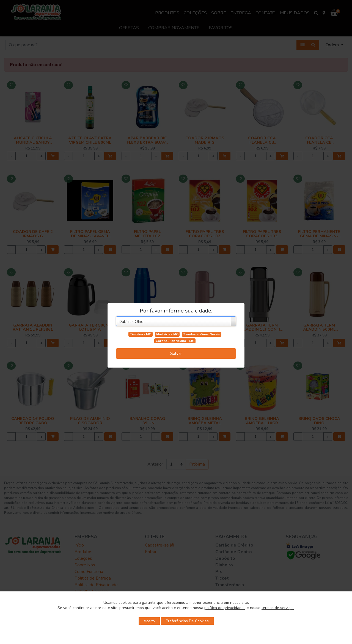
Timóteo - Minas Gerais (202, 334)
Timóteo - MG (141, 334)
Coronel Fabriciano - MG (175, 341)
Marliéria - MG (167, 334)
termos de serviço (278, 608)
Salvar (176, 354)
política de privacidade (225, 608)
